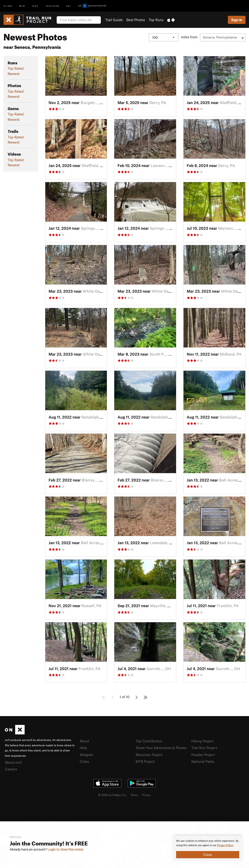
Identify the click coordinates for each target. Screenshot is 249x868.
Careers (11, 769)
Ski (69, 6)
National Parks (203, 761)
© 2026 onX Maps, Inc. (112, 795)
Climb (8, 6)
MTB (22, 6)
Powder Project (203, 755)
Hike (35, 6)
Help (83, 748)
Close (208, 855)
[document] (208, 848)
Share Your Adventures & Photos (161, 748)
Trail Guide (114, 20)
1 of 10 (124, 697)
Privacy (146, 795)
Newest (14, 74)
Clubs (84, 761)
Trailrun (52, 6)
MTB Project (145, 761)
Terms (134, 795)
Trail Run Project (204, 748)
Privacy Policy (225, 845)
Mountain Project (149, 755)
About (84, 741)
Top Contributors (149, 741)
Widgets (86, 755)
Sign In (237, 20)
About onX (13, 762)
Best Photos (136, 20)
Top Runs (156, 20)
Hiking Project (202, 741)
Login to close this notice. (66, 849)
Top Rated (16, 68)
